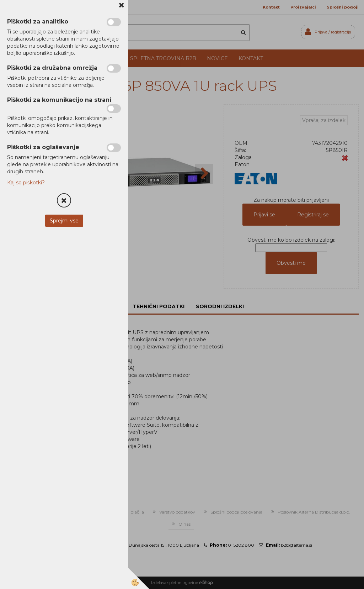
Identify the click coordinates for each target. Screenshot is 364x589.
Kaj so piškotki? (26, 183)
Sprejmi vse (64, 221)
